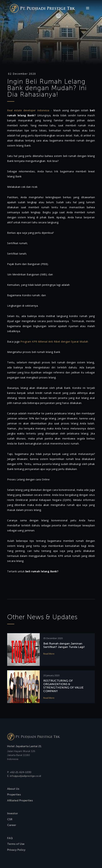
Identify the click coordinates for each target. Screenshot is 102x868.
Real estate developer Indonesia (28, 110)
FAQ (10, 838)
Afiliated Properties (20, 800)
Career (12, 825)
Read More (49, 654)
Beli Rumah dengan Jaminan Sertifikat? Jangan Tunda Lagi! (64, 645)
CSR (10, 819)
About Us (13, 789)
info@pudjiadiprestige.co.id (25, 776)
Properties (14, 795)
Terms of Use (16, 844)
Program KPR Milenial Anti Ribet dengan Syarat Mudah (54, 342)
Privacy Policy (16, 850)
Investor (13, 813)
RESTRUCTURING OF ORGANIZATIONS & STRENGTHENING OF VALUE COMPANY (63, 686)
